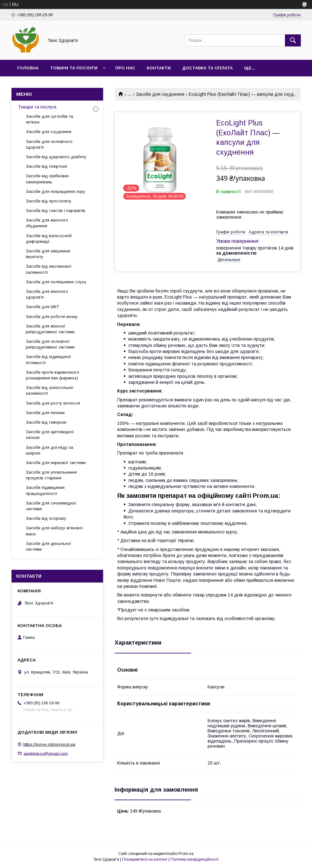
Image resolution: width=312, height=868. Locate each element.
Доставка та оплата (207, 68)
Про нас (125, 68)
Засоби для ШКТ (42, 307)
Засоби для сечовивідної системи (51, 506)
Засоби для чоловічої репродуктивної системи (50, 344)
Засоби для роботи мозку (52, 317)
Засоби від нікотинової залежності (49, 269)
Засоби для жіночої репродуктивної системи (50, 329)
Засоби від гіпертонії (47, 166)
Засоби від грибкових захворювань (47, 179)
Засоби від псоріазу (46, 518)
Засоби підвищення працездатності (45, 490)
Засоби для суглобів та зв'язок (50, 119)
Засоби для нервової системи (56, 463)
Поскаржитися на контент (145, 859)
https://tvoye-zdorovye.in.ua (49, 744)
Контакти (159, 68)
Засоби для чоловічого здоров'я (49, 144)
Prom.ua (186, 854)
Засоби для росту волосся (53, 403)
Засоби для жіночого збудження (47, 223)
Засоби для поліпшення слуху (56, 282)
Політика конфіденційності (195, 859)
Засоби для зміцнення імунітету (48, 254)
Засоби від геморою (46, 422)
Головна (28, 68)
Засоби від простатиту (49, 201)
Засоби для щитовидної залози (50, 435)
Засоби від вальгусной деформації (49, 239)
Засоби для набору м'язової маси (54, 531)
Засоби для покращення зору (56, 191)
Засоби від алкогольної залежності (50, 390)
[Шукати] (293, 40)
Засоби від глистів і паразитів (56, 211)
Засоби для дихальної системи (49, 546)
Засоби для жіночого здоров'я (47, 294)
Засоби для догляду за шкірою (50, 450)
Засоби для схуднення (160, 94)
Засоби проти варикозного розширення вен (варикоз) (53, 375)
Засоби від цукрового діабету (56, 157)
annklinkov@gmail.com (46, 753)
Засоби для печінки (45, 413)
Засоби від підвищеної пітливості (49, 360)
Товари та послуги (74, 68)
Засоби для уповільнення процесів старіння (51, 475)
